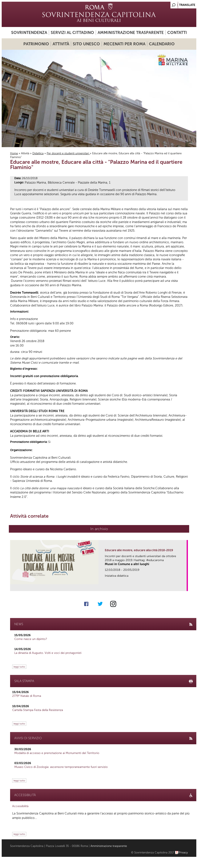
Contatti (177, 33)
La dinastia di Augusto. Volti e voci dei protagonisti (48, 653)
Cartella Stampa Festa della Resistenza (38, 710)
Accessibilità (20, 806)
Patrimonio (36, 44)
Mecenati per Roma (124, 44)
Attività (61, 44)
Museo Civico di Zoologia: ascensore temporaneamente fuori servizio (61, 767)
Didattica (38, 153)
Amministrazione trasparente (131, 33)
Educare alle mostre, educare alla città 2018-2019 (139, 550)
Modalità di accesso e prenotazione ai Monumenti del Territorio (57, 753)
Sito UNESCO (86, 44)
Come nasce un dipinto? (31, 639)
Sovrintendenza (29, 33)
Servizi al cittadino (72, 33)
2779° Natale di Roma (27, 696)
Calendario (162, 44)
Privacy (183, 853)
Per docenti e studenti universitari (68, 153)
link (185, 587)
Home (14, 153)
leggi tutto (19, 667)
